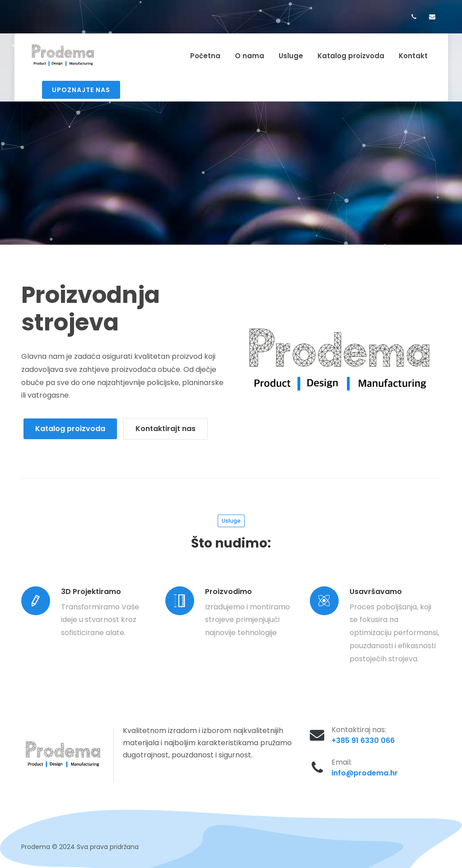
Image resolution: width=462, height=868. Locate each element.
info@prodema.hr (365, 770)
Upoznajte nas (81, 90)
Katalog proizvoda (70, 426)
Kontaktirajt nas (166, 426)
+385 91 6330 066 (363, 738)
